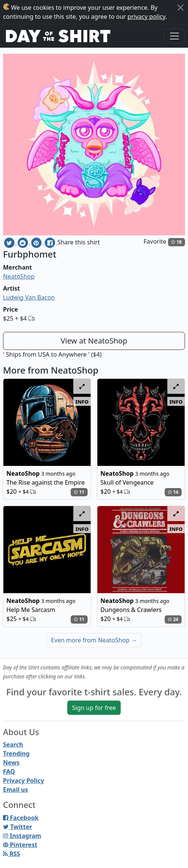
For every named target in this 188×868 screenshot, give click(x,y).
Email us (15, 790)
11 (79, 492)
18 (176, 242)
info (82, 401)
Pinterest (20, 845)
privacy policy (146, 17)
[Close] (180, 8)
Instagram (22, 836)
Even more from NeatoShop (94, 640)
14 (173, 492)
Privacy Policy (23, 781)
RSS (11, 854)
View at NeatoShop (94, 341)
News (11, 763)
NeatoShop (19, 276)
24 (173, 619)
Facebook (21, 818)
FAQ (9, 772)
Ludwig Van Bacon (29, 297)
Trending (16, 753)
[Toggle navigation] (174, 36)
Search (13, 744)
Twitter (17, 827)
